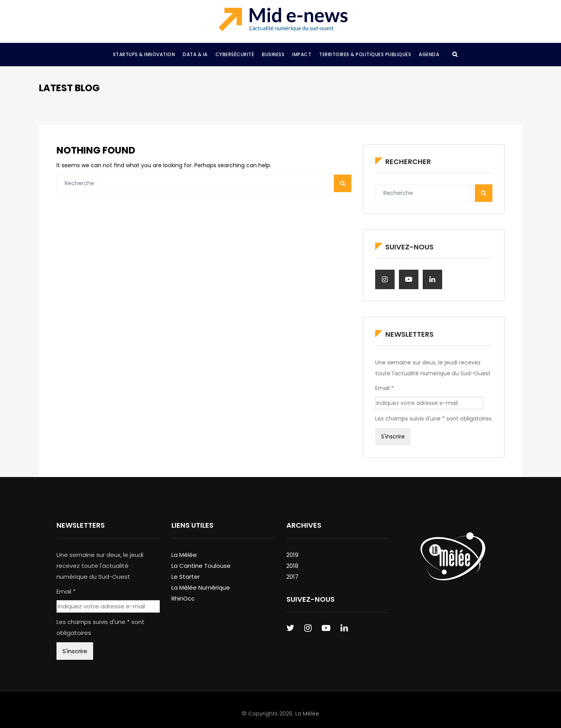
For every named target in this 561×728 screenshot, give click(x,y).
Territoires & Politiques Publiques (365, 54)
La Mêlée (184, 555)
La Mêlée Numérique (201, 588)
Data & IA (195, 54)
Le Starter (186, 577)
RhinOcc (183, 598)
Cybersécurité (235, 54)
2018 (292, 566)
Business (273, 54)
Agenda (429, 54)
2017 (292, 577)
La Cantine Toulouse (201, 566)
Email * (385, 388)
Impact (302, 54)
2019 (292, 555)
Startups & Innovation (144, 54)
